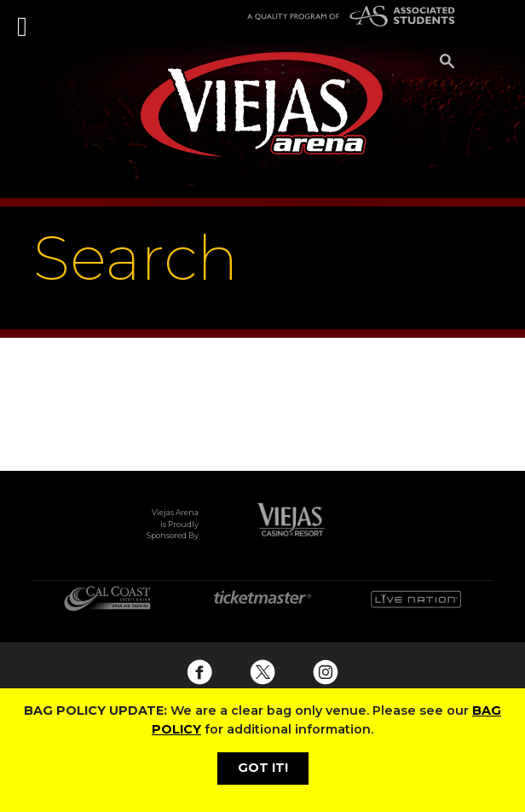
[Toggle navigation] (24, 17)
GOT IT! (263, 768)
